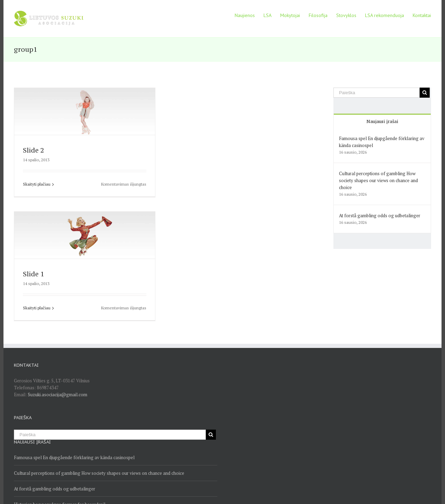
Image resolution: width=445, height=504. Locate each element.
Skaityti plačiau (37, 184)
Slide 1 (34, 274)
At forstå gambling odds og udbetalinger (380, 216)
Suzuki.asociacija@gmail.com (58, 395)
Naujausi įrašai (382, 121)
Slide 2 (34, 150)
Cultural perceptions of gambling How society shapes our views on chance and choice (378, 180)
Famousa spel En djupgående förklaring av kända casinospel (74, 457)
